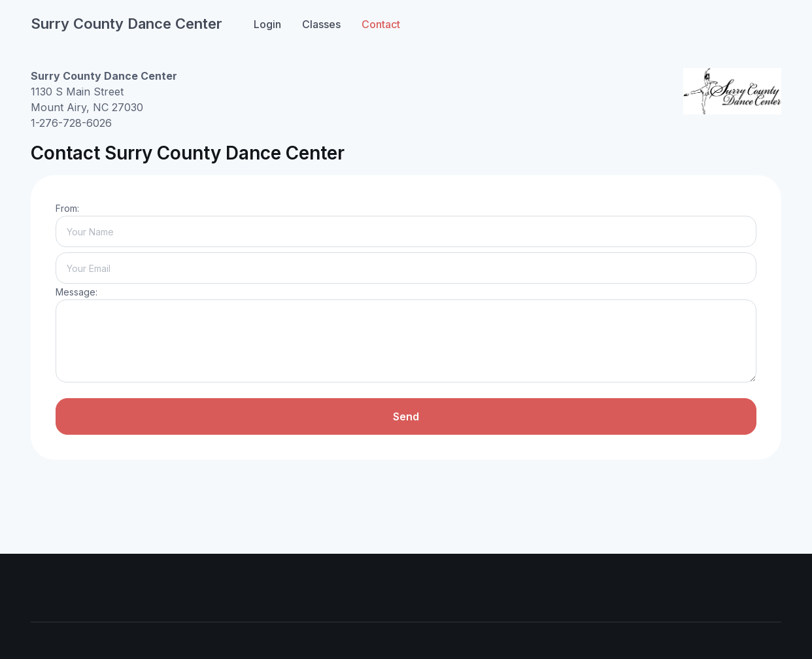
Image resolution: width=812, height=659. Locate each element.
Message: (76, 292)
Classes (321, 24)
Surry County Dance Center (127, 24)
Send (406, 416)
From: (67, 208)
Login (267, 24)
